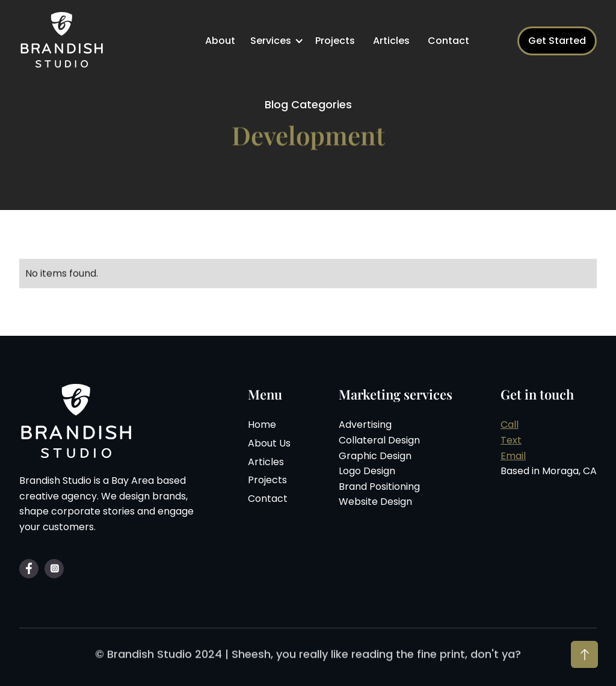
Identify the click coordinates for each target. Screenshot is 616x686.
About (220, 41)
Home (262, 426)
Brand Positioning (379, 488)
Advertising (365, 426)
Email (513, 457)
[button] (278, 41)
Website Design (375, 503)
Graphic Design (375, 457)
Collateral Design (379, 441)
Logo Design (367, 472)
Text (511, 441)
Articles (391, 41)
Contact (448, 41)
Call (510, 426)
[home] (64, 41)
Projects (335, 41)
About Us (269, 444)
